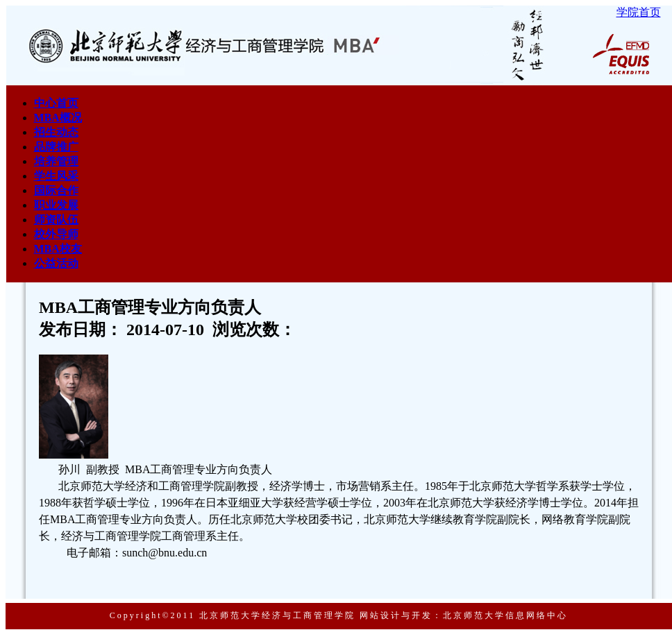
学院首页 (639, 12)
